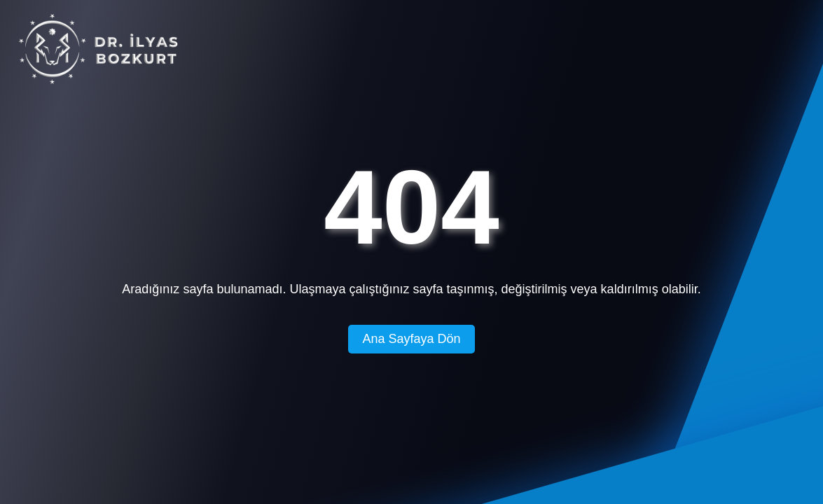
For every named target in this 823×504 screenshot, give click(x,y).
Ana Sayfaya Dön (411, 339)
